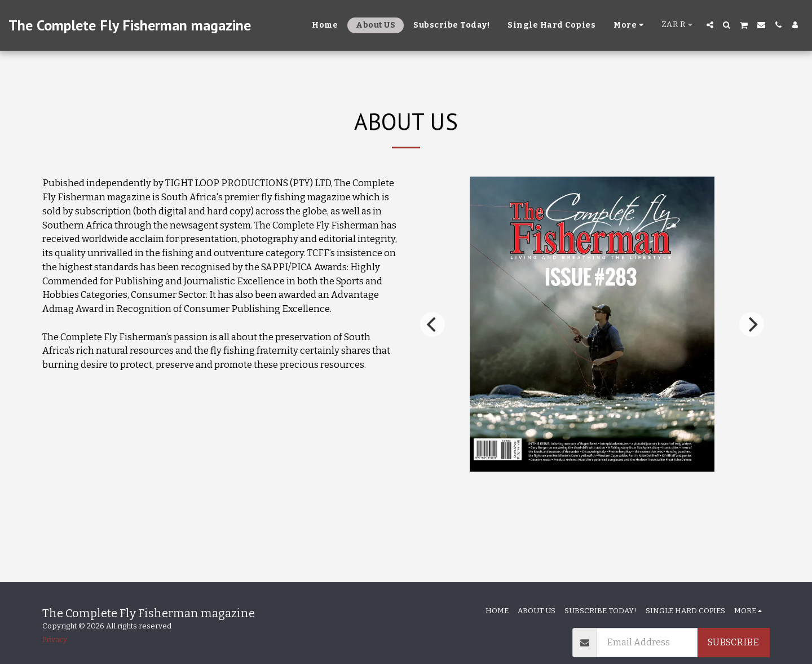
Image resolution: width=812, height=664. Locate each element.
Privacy (55, 639)
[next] (752, 324)
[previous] (433, 324)
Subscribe (733, 642)
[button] (710, 25)
